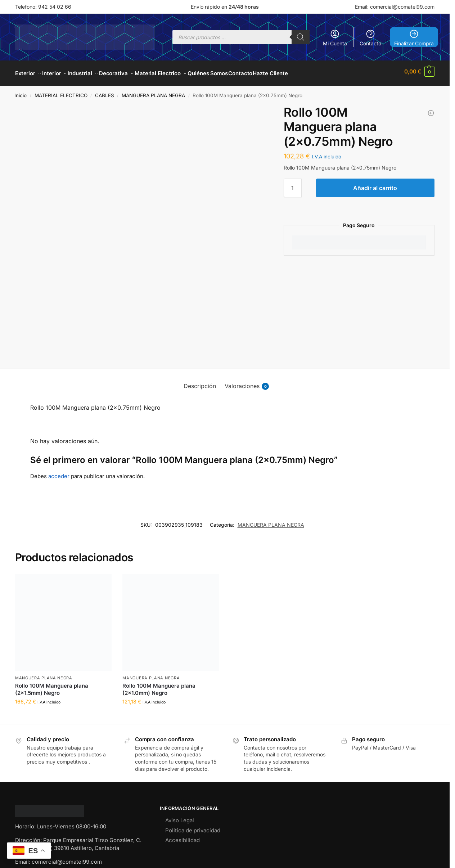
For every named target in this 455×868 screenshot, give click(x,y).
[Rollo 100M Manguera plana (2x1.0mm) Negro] (431, 109)
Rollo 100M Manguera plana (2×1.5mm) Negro (52, 686)
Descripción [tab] (200, 382)
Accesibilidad (183, 836)
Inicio (21, 92)
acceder (59, 472)
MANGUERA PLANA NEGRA (153, 92)
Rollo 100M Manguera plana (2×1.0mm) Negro (159, 686)
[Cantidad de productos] (293, 184)
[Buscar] (301, 37)
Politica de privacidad (193, 827)
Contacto (370, 38)
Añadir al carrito (375, 184)
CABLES (105, 92)
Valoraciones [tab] (247, 382)
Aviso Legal (180, 817)
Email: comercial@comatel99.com (395, 7)
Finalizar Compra (414, 38)
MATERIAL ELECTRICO (61, 92)
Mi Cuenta (335, 38)
